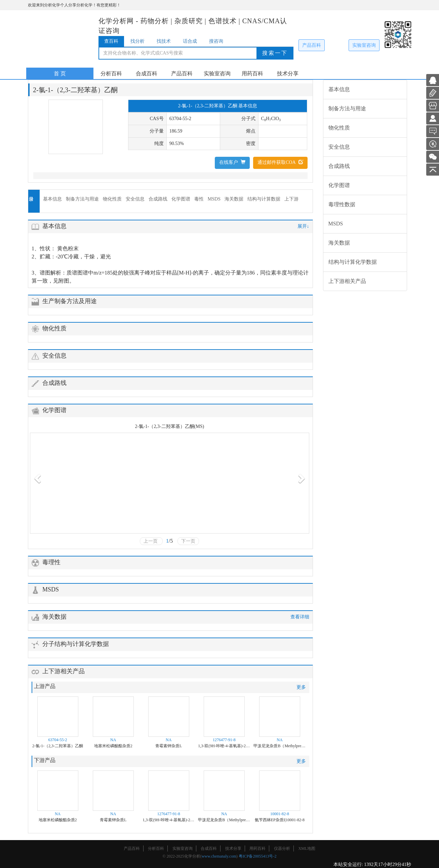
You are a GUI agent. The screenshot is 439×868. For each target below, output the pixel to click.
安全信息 (135, 199)
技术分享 (288, 74)
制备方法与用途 (82, 199)
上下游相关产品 (347, 281)
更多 (301, 687)
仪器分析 (282, 848)
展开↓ (303, 226)
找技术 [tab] (164, 41)
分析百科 (111, 74)
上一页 (151, 541)
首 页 (60, 74)
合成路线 (158, 199)
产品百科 (312, 45)
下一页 (188, 541)
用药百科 (252, 74)
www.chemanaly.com (219, 856)
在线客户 (232, 162)
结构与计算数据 (264, 199)
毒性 (199, 199)
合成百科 (147, 74)
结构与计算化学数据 (353, 262)
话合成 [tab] (190, 41)
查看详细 (300, 617)
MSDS (214, 199)
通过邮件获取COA (280, 162)
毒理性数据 (342, 204)
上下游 (291, 199)
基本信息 (52, 199)
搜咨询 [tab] (216, 41)
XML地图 (307, 848)
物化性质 (112, 199)
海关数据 (234, 199)
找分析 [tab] (137, 41)
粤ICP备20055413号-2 (258, 856)
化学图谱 (181, 199)
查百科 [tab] (111, 41)
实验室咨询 (364, 45)
